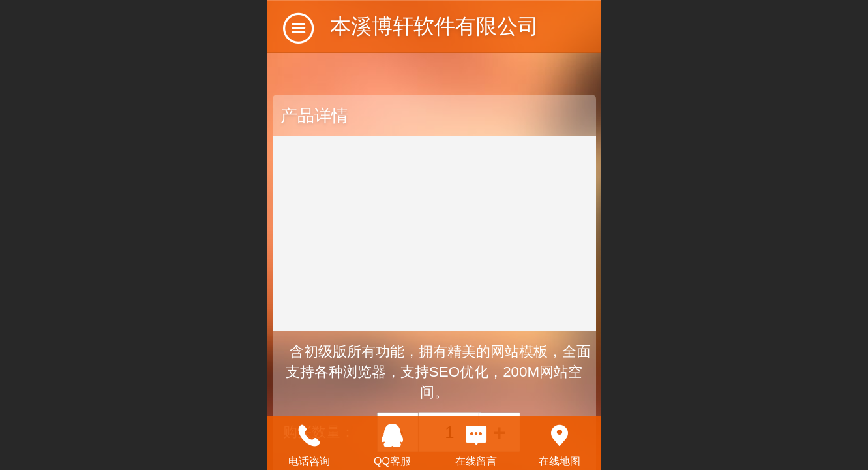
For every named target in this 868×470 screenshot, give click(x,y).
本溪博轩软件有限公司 (434, 26)
